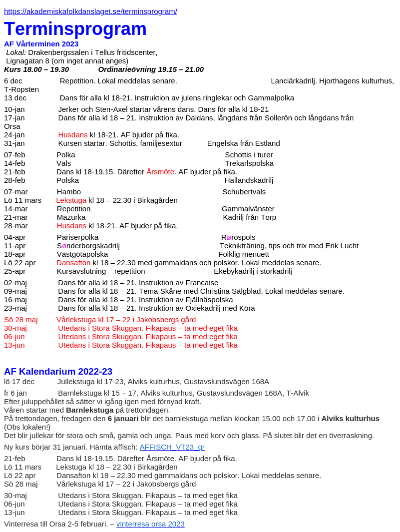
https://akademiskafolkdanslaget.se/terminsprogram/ (91, 11)
